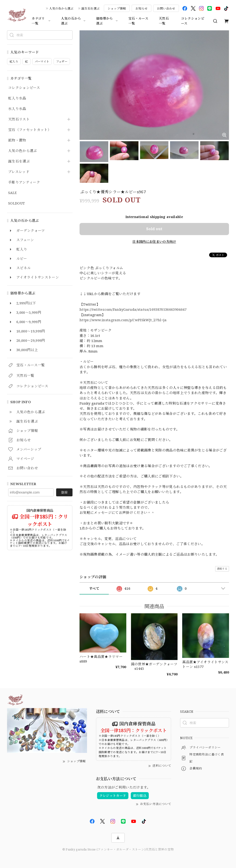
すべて (94, 588)
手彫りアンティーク (24, 182)
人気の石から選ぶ (74, 21)
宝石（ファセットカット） (30, 130)
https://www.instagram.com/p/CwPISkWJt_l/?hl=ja (123, 320)
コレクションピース (193, 21)
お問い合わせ (166, 8)
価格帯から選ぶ (108, 21)
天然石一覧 (164, 21)
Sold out (154, 229)
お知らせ (142, 8)
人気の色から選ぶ (61, 8)
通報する (222, 569)
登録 (64, 492)
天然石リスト (19, 119)
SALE (13, 193)
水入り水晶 (17, 109)
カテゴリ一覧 (42, 21)
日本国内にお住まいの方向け (154, 242)
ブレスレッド (19, 172)
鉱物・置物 (17, 140)
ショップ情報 (117, 8)
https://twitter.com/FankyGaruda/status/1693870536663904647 (133, 309)
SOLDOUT (16, 203)
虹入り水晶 (17, 98)
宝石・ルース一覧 (138, 21)
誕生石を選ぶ (91, 8)
